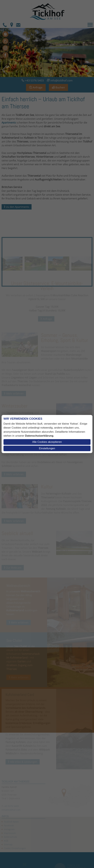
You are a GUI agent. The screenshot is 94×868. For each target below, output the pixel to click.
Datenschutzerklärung (39, 436)
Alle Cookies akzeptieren (47, 442)
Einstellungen (47, 448)
